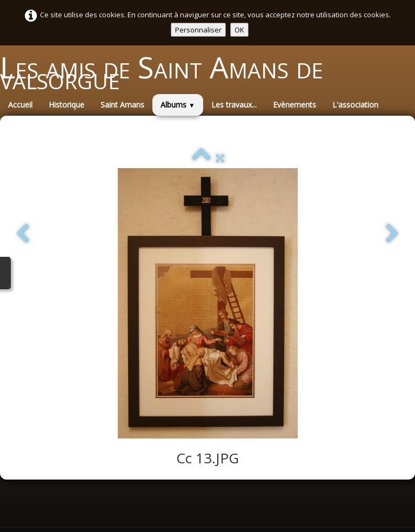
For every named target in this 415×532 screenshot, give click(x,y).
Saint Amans (122, 105)
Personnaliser (198, 30)
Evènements (294, 105)
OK (239, 30)
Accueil (20, 105)
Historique (66, 105)
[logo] (207, 72)
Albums (178, 105)
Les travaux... (234, 105)
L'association (355, 105)
